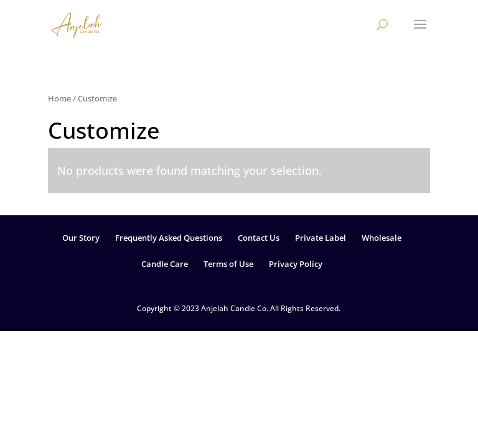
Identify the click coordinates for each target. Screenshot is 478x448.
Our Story (81, 238)
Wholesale (382, 238)
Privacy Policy (296, 264)
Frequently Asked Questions (169, 238)
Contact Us (259, 238)
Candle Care (165, 264)
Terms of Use (228, 264)
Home (59, 98)
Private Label (321, 238)
